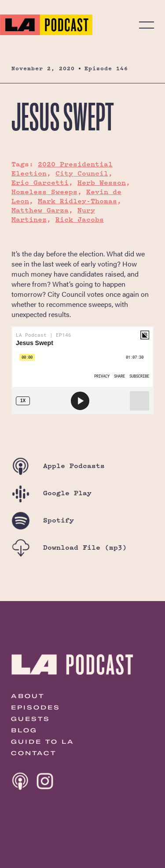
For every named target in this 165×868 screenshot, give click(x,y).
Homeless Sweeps (44, 192)
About (28, 696)
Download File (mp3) (69, 547)
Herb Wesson (102, 182)
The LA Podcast (46, 25)
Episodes (36, 707)
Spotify (43, 520)
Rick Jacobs (80, 219)
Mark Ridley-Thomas (77, 201)
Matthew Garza (40, 210)
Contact (34, 753)
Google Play (51, 493)
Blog (24, 730)
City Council (82, 173)
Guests (31, 719)
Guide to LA (43, 742)
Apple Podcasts (58, 466)
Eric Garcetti (40, 182)
